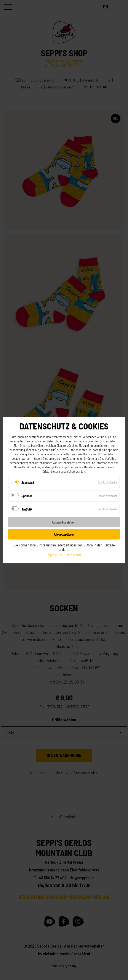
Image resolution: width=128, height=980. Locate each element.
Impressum (54, 555)
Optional (26, 496)
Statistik (27, 509)
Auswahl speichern (64, 522)
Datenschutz (73, 555)
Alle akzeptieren (64, 534)
